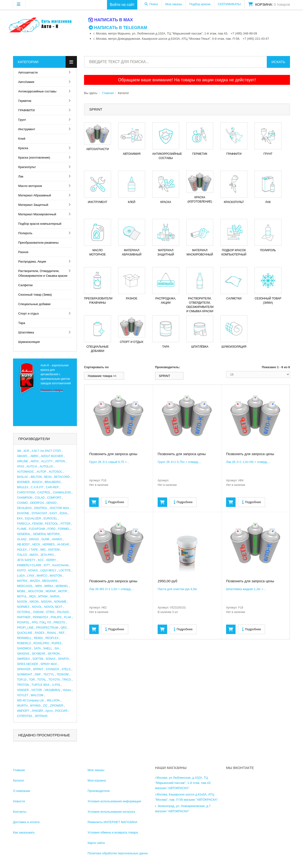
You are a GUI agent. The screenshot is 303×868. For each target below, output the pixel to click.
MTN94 (43, 596)
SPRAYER (24, 669)
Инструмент (27, 129)
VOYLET (23, 695)
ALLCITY (47, 461)
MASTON (56, 576)
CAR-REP (52, 487)
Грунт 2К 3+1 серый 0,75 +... (109, 462)
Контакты (20, 812)
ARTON (60, 461)
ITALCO (22, 555)
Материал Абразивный (35, 195)
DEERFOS (37, 503)
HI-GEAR (63, 544)
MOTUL (22, 596)
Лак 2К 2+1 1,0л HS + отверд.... (248, 462)
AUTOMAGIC (26, 472)
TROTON (23, 685)
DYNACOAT (40, 513)
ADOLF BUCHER (52, 456)
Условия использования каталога (111, 812)
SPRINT (38, 669)
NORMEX (23, 607)
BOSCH (37, 482)
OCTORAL (24, 612)
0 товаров (282, 4)
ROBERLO (24, 643)
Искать (278, 62)
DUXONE (23, 513)
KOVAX (33, 570)
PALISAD (63, 612)
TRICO (67, 680)
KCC (41, 560)
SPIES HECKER (28, 664)
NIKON (34, 602)
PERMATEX (41, 617)
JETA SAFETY (26, 560)
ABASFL (22, 456)
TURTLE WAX (41, 685)
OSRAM (38, 612)
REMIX (38, 638)
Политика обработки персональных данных (119, 853)
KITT (47, 565)
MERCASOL (25, 586)
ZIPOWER (57, 706)
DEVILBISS (24, 508)
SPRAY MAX (49, 664)
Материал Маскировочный (37, 214)
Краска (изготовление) (34, 158)
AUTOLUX (46, 466)
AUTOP (42, 472)
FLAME (22, 529)
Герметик (25, 101)
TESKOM (63, 674)
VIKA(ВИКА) (52, 690)
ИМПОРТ (23, 711)
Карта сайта (96, 843)
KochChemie (60, 565)
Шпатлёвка (26, 332)
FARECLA (23, 524)
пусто (49, 711)
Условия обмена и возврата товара (113, 832)
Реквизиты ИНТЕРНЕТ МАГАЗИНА (112, 822)
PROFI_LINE (25, 628)
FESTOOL (51, 524)
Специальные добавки (34, 304)
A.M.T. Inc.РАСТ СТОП (46, 451)
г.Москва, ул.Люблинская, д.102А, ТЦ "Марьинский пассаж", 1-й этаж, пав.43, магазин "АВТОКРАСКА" (183, 783)
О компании (22, 791)
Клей (22, 139)
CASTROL (44, 492)
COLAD (40, 498)
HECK (36, 544)
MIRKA (49, 586)
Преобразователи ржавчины (38, 243)
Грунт (22, 120)
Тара (22, 323)
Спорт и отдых (29, 313)
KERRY (51, 560)
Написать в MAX (111, 20)
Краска (23, 148)
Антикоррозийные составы (37, 91)
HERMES (49, 544)
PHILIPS (56, 617)
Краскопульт (27, 167)
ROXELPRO (41, 643)
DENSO (51, 503)
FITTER (66, 524)
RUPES (56, 643)
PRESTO (59, 622)
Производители (99, 791)
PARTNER (24, 617)
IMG (43, 550)
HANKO (57, 539)
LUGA (21, 576)
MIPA (39, 586)
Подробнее (115, 502)
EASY (53, 513)
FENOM (37, 524)
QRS (64, 628)
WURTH (22, 706)
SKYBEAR (38, 654)
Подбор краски (200, 4)
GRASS (34, 539)
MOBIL (21, 591)
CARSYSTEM (26, 492)
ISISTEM (54, 550)
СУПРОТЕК (25, 716)
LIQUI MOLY (48, 570)
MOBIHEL (62, 586)
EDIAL (64, 513)
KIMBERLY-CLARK (29, 565)
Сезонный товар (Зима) (35, 295)
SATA (37, 648)
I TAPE (33, 550)
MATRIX (22, 581)
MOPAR (51, 591)
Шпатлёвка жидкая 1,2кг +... (246, 589)
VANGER (23, 690)
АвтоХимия (26, 82)
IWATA (34, 555)
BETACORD (62, 477)
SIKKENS (23, 654)
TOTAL (42, 680)
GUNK (46, 539)
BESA (48, 477)
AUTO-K (32, 466)
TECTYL (49, 674)
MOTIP (63, 591)
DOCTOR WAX (59, 508)
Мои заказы (174, 4)
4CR (26, 451)
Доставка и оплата (26, 822)
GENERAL (24, 534)
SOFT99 (38, 659)
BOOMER (23, 482)
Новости (19, 801)
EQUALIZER (33, 518)
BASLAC (23, 477)
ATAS (21, 466)
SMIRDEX (24, 659)
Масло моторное (30, 186)
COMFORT (54, 498)
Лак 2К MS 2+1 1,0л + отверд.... (112, 589)
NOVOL (37, 607)
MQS (33, 596)
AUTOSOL (56, 472)
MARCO (42, 576)
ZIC (45, 706)
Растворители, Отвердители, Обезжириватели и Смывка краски (43, 273)
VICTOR (37, 690)
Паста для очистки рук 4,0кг (177, 589)
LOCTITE (65, 570)
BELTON (36, 477)
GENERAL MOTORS (46, 534)
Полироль (25, 233)
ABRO (34, 456)
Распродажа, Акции (32, 261)
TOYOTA (54, 680)
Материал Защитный (33, 205)
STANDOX (52, 669)
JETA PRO (47, 555)
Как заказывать (24, 832)
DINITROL (41, 508)
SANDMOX (24, 648)
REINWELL (24, 638)
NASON (22, 602)
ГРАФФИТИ (26, 110)
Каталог (19, 780)
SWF (38, 674)
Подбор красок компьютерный (40, 224)
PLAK (68, 617)
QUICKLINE (25, 633)
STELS (66, 669)
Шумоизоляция (29, 342)
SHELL (48, 648)
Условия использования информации (114, 801)
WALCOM (37, 695)
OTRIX (50, 612)
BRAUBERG (53, 482)
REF (62, 633)
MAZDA (35, 581)
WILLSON (53, 700)
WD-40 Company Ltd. (31, 700)
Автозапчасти (28, 72)
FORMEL (64, 529)
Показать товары (52, 390)
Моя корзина (97, 780)
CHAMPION (25, 498)
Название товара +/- (102, 376)
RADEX (40, 633)
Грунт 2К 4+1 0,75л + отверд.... (179, 462)
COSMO (22, 503)
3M (19, 451)
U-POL (56, 685)
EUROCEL (50, 518)
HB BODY (23, 544)
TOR (32, 680)
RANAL (52, 633)
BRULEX (23, 487)
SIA (57, 648)
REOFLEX (52, 638)
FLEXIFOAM (37, 529)
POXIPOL (23, 622)
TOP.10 (22, 680)
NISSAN (46, 602)
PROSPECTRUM (47, 628)
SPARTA (63, 659)
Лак (21, 176)
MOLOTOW (36, 591)
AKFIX (35, 461)
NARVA (55, 596)
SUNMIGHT (25, 674)
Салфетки (25, 285)
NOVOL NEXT (53, 607)
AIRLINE (23, 461)
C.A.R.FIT (37, 487)
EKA (20, 518)
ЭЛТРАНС (41, 716)
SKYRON (54, 654)
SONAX (51, 659)
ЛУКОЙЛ (37, 711)
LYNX (31, 576)
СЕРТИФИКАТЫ (229, 4)
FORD (52, 529)
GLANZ (22, 539)
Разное (23, 252)
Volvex (67, 690)
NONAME (60, 602)
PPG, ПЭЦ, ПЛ (42, 622)
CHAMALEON (62, 492)
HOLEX (22, 550)
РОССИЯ (61, 711)
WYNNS (35, 706)
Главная (108, 93)
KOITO (21, 570)
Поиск (154, 4)
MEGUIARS (50, 581)
